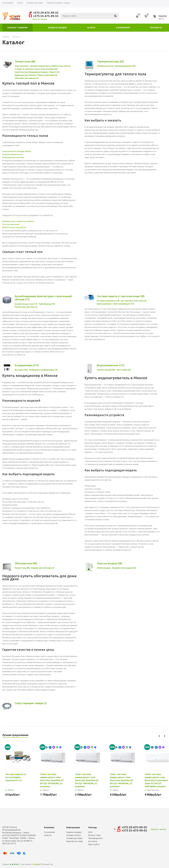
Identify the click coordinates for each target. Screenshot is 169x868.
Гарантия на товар (74, 841)
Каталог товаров (17, 28)
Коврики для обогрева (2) (43, 568)
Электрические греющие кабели (17, 151)
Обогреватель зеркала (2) (27, 78)
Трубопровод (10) (47, 304)
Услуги (91, 28)
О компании (123, 28)
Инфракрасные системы (13, 157)
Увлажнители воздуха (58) (124, 568)
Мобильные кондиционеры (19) (44, 370)
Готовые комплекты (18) (108, 301)
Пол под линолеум (11, 224)
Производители (95, 838)
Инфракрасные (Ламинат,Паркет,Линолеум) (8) (36, 75)
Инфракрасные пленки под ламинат (18, 221)
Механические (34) (105, 66)
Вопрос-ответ (95, 835)
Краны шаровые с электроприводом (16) (115, 304)
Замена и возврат (74, 832)
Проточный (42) (124, 370)
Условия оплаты (74, 835)
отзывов (36, 864)
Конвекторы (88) (22, 568)
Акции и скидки (57, 28)
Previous (159, 736)
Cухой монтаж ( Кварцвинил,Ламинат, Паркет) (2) (37, 72)
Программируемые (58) (125, 66)
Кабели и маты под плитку (14, 227)
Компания (49, 827)
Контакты (156, 28)
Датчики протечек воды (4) (134, 301)
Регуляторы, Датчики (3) (26, 307)
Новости (48, 835)
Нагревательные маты (12, 154)
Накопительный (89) (106, 370)
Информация (73, 827)
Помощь (93, 827)
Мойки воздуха (104, 568)
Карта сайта (94, 844)
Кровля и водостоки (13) (26, 304)
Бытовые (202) (21, 370)
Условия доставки (74, 838)
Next (165, 736)
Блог (90, 832)
